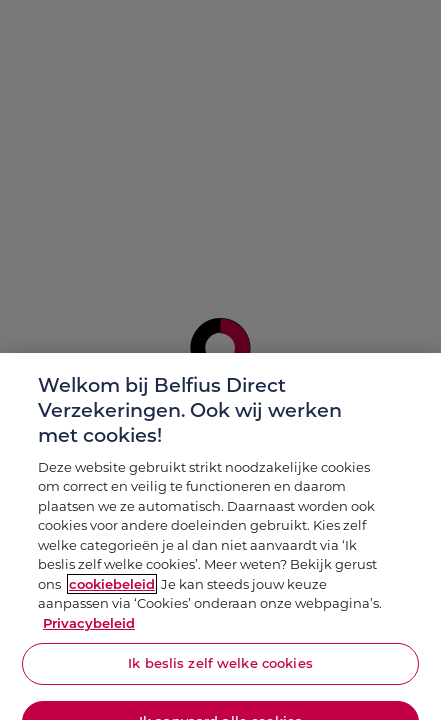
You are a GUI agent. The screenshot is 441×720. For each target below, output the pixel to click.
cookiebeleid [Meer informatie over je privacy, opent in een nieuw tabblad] (112, 590)
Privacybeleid (89, 629)
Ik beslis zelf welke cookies (220, 669)
